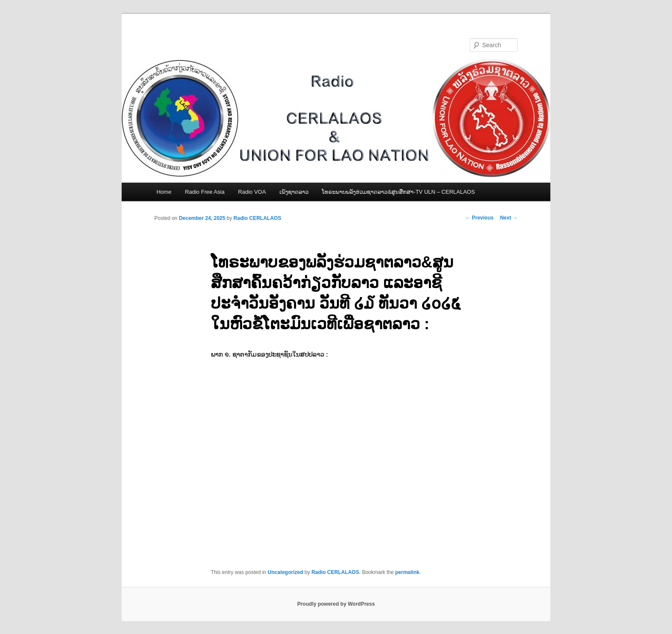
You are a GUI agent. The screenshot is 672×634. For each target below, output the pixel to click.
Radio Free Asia (205, 192)
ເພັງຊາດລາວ (294, 192)
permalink (407, 572)
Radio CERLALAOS (257, 218)
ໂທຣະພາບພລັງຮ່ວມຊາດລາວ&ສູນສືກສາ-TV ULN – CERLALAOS (398, 192)
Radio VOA (252, 192)
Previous (480, 218)
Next (509, 218)
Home (164, 192)
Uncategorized (286, 572)
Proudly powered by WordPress (336, 604)
